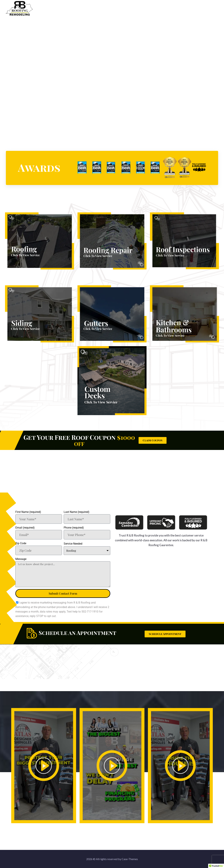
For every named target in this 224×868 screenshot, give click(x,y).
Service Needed (73, 544)
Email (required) (25, 528)
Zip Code (21, 543)
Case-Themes (130, 859)
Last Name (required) (77, 512)
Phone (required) (74, 528)
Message (21, 559)
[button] (44, 766)
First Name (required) (28, 512)
